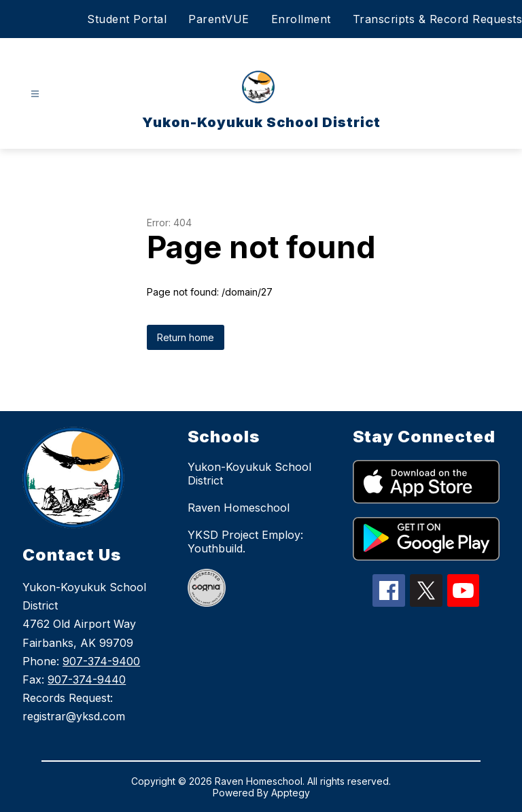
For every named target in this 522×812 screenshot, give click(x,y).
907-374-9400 (101, 661)
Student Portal (127, 19)
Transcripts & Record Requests (438, 19)
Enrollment (301, 19)
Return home (186, 337)
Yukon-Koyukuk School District (249, 474)
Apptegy (291, 793)
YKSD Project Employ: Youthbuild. (245, 542)
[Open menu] (35, 94)
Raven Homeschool (239, 508)
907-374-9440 (87, 679)
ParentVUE (219, 19)
